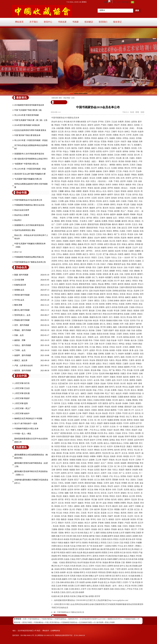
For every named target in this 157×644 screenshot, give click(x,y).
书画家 (76, 22)
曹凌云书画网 (110, 622)
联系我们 (103, 22)
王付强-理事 (19, 280)
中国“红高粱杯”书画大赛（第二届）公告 (31, 120)
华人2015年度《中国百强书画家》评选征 (31, 140)
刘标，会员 (19, 335)
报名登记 (117, 22)
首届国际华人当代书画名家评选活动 (29, 154)
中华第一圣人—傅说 (23, 434)
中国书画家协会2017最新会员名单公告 (30, 262)
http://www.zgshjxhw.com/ (118, 600)
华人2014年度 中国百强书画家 (27, 115)
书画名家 (62, 22)
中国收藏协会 (39, 622)
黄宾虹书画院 (27, 622)
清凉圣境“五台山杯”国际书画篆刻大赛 (30, 174)
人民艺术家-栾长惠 (22, 393)
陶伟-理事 (18, 305)
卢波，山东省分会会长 (24, 365)
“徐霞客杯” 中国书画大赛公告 (26, 164)
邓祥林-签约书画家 (22, 295)
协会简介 (18, 220)
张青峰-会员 (19, 290)
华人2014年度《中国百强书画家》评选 (30, 169)
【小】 (132, 112)
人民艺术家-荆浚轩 (22, 398)
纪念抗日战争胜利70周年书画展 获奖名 (30, 130)
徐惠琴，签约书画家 (23, 355)
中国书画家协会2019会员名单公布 (28, 200)
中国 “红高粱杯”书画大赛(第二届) (28, 110)
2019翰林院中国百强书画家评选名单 (29, 105)
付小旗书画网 (98, 622)
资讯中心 (48, 22)
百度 (25, 619)
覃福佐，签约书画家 (23, 330)
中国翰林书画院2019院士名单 (26, 429)
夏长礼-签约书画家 (22, 310)
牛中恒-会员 (19, 300)
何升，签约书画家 (22, 325)
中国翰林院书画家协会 (69, 622)
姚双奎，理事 (20, 340)
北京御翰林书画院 (85, 622)
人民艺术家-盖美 (21, 403)
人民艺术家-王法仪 (22, 388)
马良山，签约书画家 (23, 345)
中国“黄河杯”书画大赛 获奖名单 (27, 135)
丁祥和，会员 (20, 350)
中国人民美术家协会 (52, 622)
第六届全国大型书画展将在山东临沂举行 (31, 159)
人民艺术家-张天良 (22, 383)
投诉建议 (89, 22)
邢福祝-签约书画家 (22, 320)
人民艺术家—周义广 (23, 408)
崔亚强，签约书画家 (23, 371)
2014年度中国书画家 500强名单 (27, 125)
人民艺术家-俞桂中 (22, 413)
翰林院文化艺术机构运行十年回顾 (28, 419)
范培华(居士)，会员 (22, 315)
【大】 (142, 112)
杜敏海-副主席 (20, 285)
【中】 (137, 112)
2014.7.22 (18, 252)
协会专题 (67, 98)
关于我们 (34, 22)
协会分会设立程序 (22, 210)
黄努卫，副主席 (21, 360)
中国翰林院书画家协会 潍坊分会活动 (29, 205)
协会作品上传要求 (22, 215)
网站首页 (19, 22)
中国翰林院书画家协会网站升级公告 (29, 257)
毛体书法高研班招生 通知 (25, 230)
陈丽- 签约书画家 (21, 275)
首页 (60, 98)
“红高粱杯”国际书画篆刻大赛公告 (28, 179)
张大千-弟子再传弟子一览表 (26, 424)
